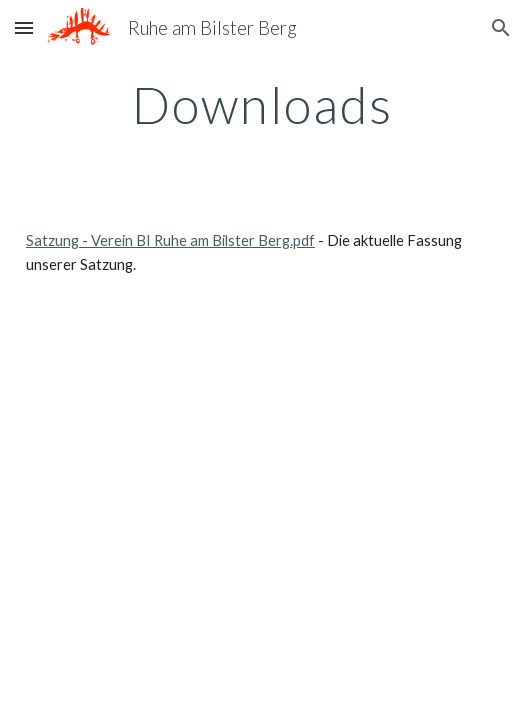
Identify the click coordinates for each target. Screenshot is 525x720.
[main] (262, 105)
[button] (24, 27)
